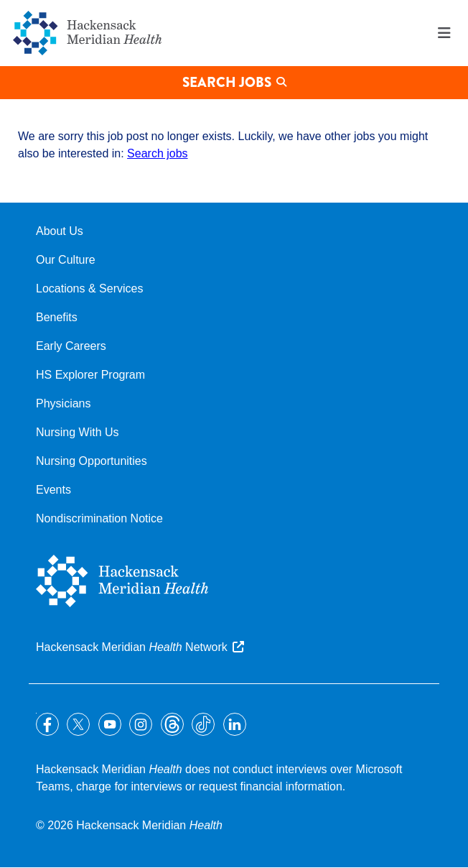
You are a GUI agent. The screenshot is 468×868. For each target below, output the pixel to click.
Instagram (141, 724)
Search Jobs (227, 82)
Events (53, 490)
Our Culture (66, 260)
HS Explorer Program (90, 375)
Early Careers (71, 346)
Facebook (47, 724)
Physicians (63, 403)
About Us (60, 231)
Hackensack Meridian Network (132, 647)
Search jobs (158, 153)
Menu (444, 33)
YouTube (110, 724)
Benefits (57, 317)
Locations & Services (89, 288)
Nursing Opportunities (92, 461)
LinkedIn (235, 724)
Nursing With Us (78, 432)
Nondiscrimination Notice (99, 518)
